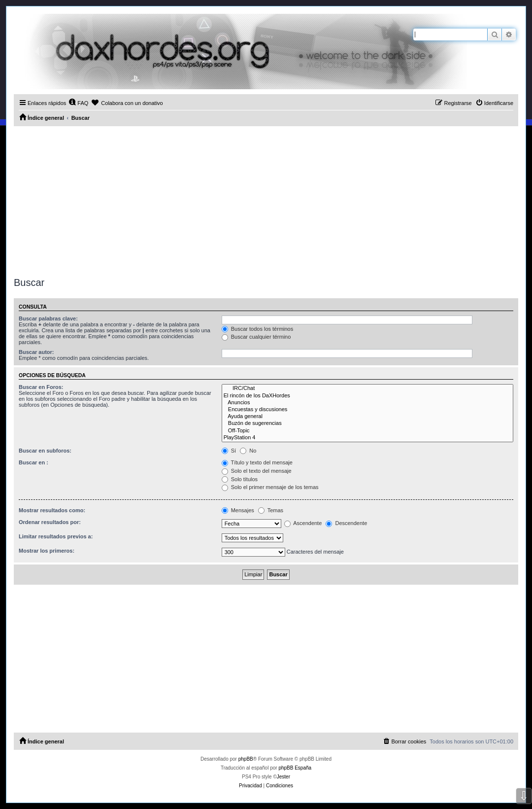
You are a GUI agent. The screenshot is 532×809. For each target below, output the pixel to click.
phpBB (246, 759)
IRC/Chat (367, 388)
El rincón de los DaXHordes (367, 396)
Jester (283, 777)
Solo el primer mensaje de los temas (270, 487)
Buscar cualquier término (256, 337)
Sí (229, 451)
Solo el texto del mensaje (257, 471)
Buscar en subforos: (45, 451)
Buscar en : (33, 462)
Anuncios (367, 403)
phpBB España (295, 768)
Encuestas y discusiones (367, 410)
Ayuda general (367, 417)
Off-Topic (367, 431)
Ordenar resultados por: (50, 522)
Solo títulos (240, 479)
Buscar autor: (36, 352)
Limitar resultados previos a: (56, 536)
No (248, 451)
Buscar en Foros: (41, 387)
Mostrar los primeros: (47, 551)
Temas (271, 510)
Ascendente (303, 523)
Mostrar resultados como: (52, 510)
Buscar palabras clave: (48, 318)
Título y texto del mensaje (257, 462)
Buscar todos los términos (258, 329)
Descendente (346, 523)
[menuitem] (78, 103)
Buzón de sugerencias (367, 423)
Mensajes (238, 510)
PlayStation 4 (367, 438)
